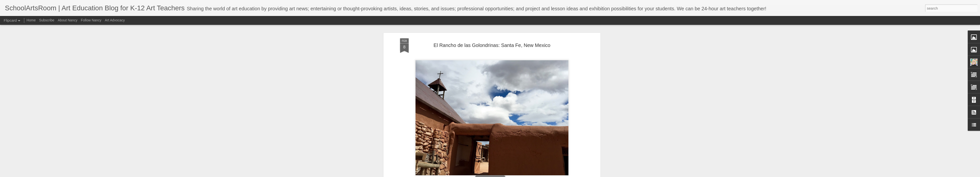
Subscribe (47, 20)
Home (31, 20)
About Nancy (68, 20)
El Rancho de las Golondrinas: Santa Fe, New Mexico (492, 45)
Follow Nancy (91, 20)
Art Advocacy (115, 20)
